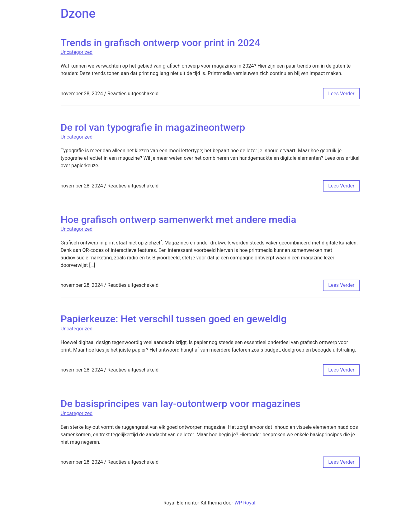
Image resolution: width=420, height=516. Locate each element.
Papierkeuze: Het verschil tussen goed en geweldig (174, 319)
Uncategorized (77, 52)
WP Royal (245, 503)
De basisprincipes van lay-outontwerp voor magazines (181, 404)
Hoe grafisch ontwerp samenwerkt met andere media (179, 220)
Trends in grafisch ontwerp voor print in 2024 (160, 43)
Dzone (78, 14)
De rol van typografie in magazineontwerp (153, 127)
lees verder (341, 94)
